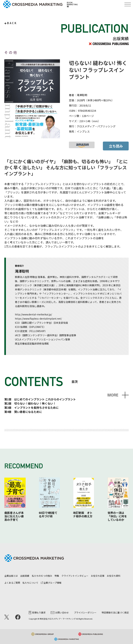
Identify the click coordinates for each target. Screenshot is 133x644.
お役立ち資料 (114, 576)
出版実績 (25, 576)
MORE (113, 395)
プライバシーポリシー (85, 613)
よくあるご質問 (12, 583)
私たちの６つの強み (42, 576)
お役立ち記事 (98, 576)
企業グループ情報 (51, 583)
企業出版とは (11, 576)
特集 (57, 576)
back (12, 23)
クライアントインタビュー (75, 576)
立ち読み (116, 146)
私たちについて (30, 583)
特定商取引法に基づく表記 (115, 613)
